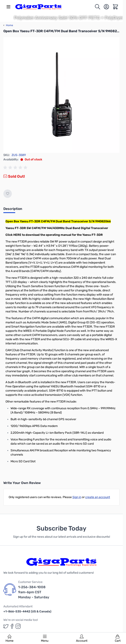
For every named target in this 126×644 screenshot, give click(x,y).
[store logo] (38, 7)
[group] (16, 168)
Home (9, 639)
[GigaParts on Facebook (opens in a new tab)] (12, 626)
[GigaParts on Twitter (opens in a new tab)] (6, 626)
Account (82, 639)
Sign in (77, 497)
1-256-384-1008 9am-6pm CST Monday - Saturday (34, 592)
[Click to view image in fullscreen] (61, 95)
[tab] (13, 210)
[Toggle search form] (98, 7)
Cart (118, 639)
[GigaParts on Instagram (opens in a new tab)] (18, 626)
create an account (98, 497)
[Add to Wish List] (8, 194)
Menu (45, 639)
